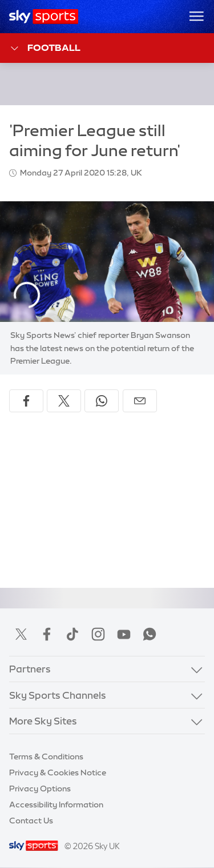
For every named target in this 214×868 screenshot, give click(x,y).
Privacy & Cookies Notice (58, 773)
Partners (30, 669)
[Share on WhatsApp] (102, 401)
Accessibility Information (56, 805)
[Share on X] (64, 401)
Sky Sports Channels (58, 695)
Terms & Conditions (46, 756)
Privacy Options (40, 789)
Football (45, 48)
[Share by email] (140, 401)
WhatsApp (150, 634)
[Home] (44, 17)
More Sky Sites (43, 721)
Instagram (98, 634)
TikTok (72, 634)
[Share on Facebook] (26, 401)
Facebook (47, 634)
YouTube (124, 634)
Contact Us (31, 821)
